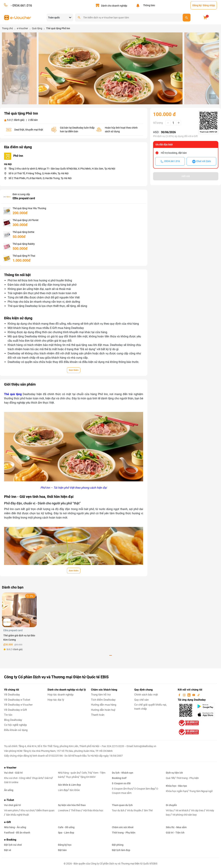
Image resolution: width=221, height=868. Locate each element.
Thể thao (76, 810)
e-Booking (10, 840)
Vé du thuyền (134, 810)
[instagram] (184, 695)
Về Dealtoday (12, 695)
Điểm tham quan (45, 810)
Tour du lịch (118, 810)
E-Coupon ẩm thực (122, 789)
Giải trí (48, 778)
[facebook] (180, 695)
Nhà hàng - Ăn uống (15, 827)
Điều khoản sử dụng (16, 730)
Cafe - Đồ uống (66, 827)
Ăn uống (9, 790)
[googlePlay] (206, 706)
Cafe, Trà (86, 773)
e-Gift (7, 822)
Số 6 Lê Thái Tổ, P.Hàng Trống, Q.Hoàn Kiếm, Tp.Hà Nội (38, 173)
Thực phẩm (72, 777)
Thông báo (149, 5)
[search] (187, 18)
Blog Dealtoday (13, 720)
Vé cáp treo (197, 810)
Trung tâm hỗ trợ (101, 695)
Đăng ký (197, 5)
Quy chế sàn (141, 700)
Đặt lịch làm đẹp (121, 850)
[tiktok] (198, 695)
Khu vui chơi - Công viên (17, 778)
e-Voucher (10, 768)
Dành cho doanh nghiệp (114, 6)
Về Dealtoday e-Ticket (17, 700)
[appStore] (206, 714)
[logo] (18, 17)
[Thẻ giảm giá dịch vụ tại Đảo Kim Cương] (19, 610)
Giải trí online (11, 782)
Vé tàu (170, 810)
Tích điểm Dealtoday (103, 700)
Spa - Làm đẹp (66, 833)
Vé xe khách (182, 810)
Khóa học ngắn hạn (177, 791)
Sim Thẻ (148, 810)
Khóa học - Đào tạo (176, 786)
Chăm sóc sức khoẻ (123, 827)
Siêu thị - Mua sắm (176, 827)
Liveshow (63, 810)
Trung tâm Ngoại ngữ (201, 791)
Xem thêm (74, 370)
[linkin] (189, 695)
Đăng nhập (209, 5)
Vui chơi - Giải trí (13, 773)
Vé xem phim (11, 810)
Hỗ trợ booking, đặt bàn (174, 153)
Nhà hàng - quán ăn (69, 773)
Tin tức (8, 715)
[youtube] (194, 695)
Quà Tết (170, 778)
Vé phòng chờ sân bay (185, 815)
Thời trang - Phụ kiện (188, 778)
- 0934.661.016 (21, 5)
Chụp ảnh (37, 778)
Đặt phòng (118, 845)
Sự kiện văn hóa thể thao (72, 805)
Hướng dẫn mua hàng (104, 705)
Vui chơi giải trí (13, 805)
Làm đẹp (63, 790)
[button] (106, 97)
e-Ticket (9, 800)
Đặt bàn (62, 850)
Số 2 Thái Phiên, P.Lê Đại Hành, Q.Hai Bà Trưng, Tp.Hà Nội (40, 178)
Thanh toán (98, 715)
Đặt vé (8, 850)
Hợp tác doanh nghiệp (60, 695)
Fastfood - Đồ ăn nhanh (17, 833)
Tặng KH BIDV (88, 777)
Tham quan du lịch (122, 805)
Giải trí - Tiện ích (175, 833)
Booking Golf (119, 778)
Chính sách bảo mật (146, 695)
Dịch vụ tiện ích (174, 773)
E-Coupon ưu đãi (121, 783)
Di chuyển (171, 805)
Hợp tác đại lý (56, 700)
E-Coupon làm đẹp (144, 789)
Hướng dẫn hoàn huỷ (103, 710)
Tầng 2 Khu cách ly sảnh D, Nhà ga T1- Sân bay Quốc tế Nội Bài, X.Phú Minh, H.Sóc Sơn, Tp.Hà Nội (62, 169)
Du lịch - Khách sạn (123, 773)
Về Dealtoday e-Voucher (18, 705)
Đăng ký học (65, 845)
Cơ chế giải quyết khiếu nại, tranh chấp (150, 707)
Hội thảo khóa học (93, 810)
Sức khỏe (75, 790)
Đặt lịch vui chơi (13, 845)
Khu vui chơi (27, 810)
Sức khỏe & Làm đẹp (69, 785)
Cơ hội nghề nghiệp (15, 725)
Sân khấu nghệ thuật (17, 815)
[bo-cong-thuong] (188, 723)
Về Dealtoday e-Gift (16, 710)
